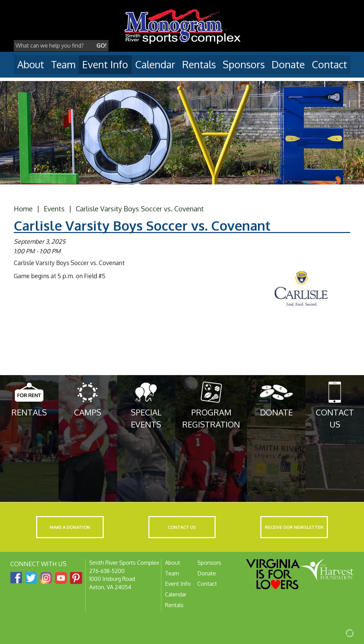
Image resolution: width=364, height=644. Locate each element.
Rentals (199, 64)
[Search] (54, 46)
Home (23, 209)
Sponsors (244, 64)
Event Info (105, 64)
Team (63, 64)
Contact (329, 64)
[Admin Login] (342, 633)
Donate (288, 64)
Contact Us (182, 527)
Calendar (155, 64)
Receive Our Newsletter (294, 527)
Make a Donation (70, 527)
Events (54, 209)
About (31, 64)
